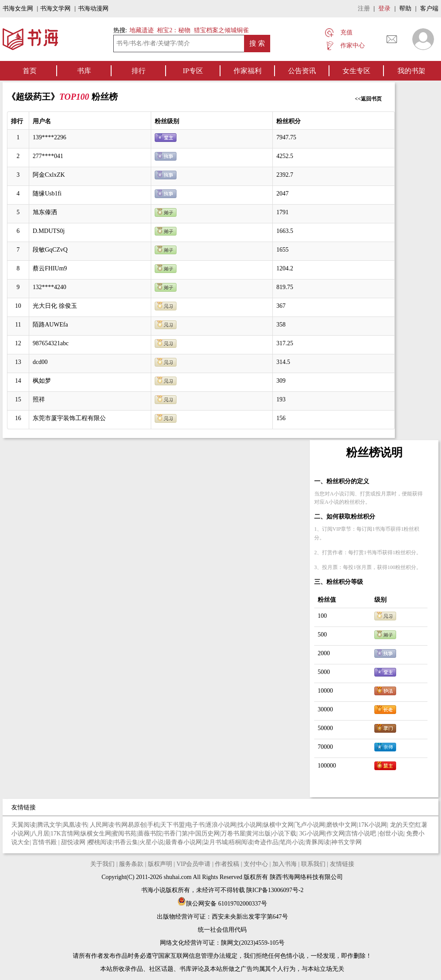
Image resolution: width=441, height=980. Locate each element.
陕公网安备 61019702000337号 (222, 904)
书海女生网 (18, 8)
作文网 (336, 834)
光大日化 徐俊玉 (55, 306)
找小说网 (250, 825)
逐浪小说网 (221, 825)
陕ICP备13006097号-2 (274, 890)
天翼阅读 (24, 825)
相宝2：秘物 (174, 30)
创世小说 (391, 834)
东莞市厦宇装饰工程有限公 (69, 418)
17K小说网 (373, 825)
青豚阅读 (318, 842)
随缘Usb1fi (47, 194)
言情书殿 (45, 842)
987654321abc (51, 343)
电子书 (195, 825)
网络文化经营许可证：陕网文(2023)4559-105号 (222, 943)
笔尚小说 (292, 842)
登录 (384, 8)
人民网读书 (105, 825)
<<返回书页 (368, 99)
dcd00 (40, 362)
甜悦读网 (74, 842)
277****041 (48, 156)
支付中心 (256, 864)
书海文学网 (55, 8)
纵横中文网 (278, 825)
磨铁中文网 (342, 825)
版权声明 (160, 864)
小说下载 (284, 834)
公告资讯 (302, 71)
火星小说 (152, 842)
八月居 (40, 834)
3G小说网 (312, 834)
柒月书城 (215, 842)
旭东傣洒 (45, 212)
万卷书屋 (233, 834)
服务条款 (131, 864)
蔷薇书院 (150, 834)
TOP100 (75, 97)
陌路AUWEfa (50, 325)
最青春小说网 (183, 842)
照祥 (39, 399)
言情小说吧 (362, 834)
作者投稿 (227, 864)
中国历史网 (204, 834)
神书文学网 (346, 842)
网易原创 (134, 825)
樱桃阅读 (100, 842)
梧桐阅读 (241, 842)
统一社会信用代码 (222, 930)
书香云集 (126, 842)
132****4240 (49, 287)
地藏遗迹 (141, 30)
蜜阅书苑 (124, 834)
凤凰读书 (75, 825)
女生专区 (356, 71)
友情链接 (342, 864)
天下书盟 (173, 825)
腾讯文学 (49, 825)
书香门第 (176, 834)
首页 (30, 71)
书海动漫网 (93, 8)
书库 (84, 71)
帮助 (405, 8)
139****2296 (49, 137)
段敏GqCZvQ (50, 250)
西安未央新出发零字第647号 (250, 917)
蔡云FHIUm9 (50, 268)
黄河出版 (258, 834)
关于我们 (102, 864)
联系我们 (313, 864)
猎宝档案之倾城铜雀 (221, 30)
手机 (153, 825)
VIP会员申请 (194, 864)
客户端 (429, 8)
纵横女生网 (96, 834)
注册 (364, 8)
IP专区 (193, 71)
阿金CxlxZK (49, 175)
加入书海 (285, 864)
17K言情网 (65, 834)
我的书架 (411, 71)
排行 (139, 71)
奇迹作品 (266, 842)
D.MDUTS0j (49, 231)
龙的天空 (402, 825)
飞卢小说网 (310, 825)
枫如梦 (42, 381)
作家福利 (248, 71)
